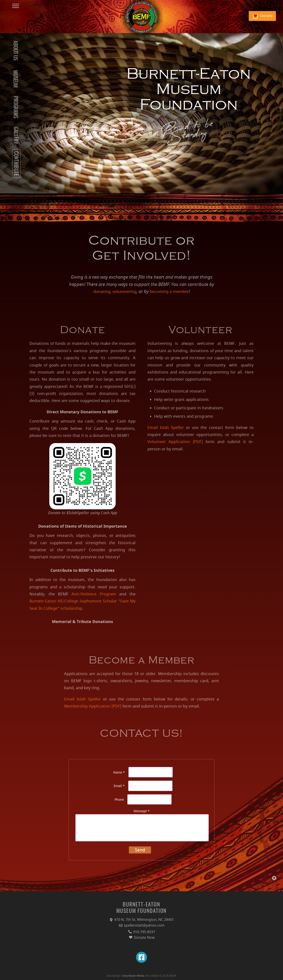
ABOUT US (15, 51)
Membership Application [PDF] (93, 706)
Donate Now (142, 938)
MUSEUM (15, 79)
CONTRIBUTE (16, 164)
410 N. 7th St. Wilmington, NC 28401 (141, 920)
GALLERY (15, 135)
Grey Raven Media (133, 976)
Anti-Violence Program (94, 594)
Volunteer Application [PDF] (175, 442)
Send (140, 850)
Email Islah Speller (166, 428)
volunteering (124, 292)
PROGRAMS (15, 107)
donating (102, 292)
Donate (266, 16)
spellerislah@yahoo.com (141, 925)
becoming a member (169, 292)
